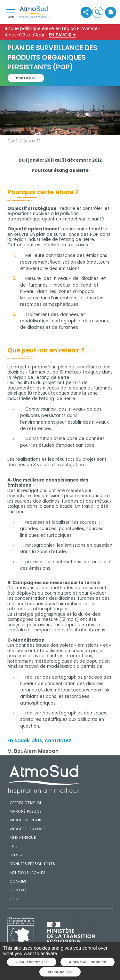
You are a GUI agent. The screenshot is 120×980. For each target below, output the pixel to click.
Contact (19, 890)
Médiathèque (23, 837)
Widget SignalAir (27, 829)
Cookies (18, 881)
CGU (14, 899)
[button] (98, 12)
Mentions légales (28, 873)
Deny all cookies (88, 962)
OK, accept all (32, 962)
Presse (16, 855)
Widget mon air (25, 820)
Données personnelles (32, 864)
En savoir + (62, 35)
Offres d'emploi (25, 803)
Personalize (60, 972)
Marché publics (26, 811)
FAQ (13, 846)
